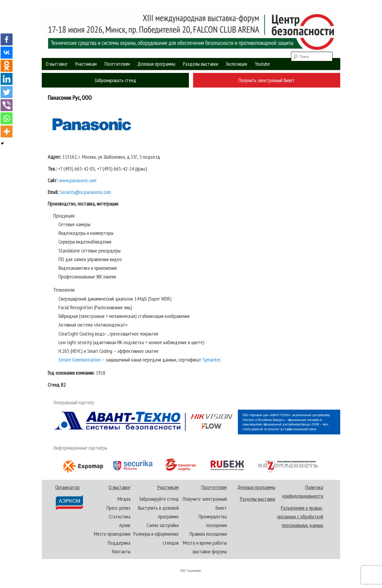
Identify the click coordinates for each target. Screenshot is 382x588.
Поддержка (119, 543)
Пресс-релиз (118, 508)
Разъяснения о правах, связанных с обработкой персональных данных (300, 517)
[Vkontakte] (7, 53)
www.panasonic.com (78, 180)
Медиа (124, 499)
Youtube (262, 64)
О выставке (57, 64)
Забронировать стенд (115, 80)
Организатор (69, 497)
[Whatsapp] (7, 118)
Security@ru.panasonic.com (86, 192)
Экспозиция (236, 64)
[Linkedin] (7, 79)
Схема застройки (163, 525)
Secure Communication (80, 360)
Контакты (121, 551)
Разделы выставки (201, 64)
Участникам (86, 64)
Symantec (212, 360)
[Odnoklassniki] (7, 66)
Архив (125, 525)
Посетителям (117, 64)
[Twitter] (7, 92)
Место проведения (112, 534)
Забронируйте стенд (159, 499)
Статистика (120, 516)
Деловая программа (156, 64)
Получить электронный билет (267, 80)
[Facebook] (7, 39)
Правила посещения (208, 534)
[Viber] (7, 105)
